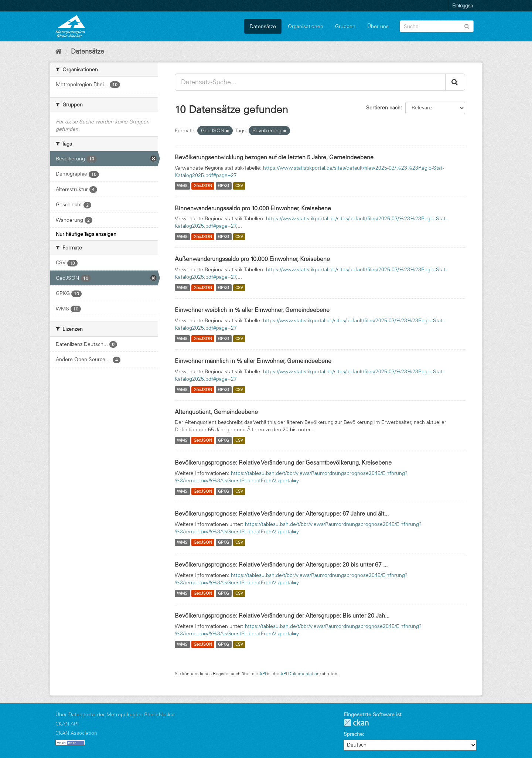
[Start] (59, 51)
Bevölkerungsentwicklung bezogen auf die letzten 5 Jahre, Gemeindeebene (274, 157)
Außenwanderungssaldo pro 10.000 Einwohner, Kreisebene (252, 259)
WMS (182, 186)
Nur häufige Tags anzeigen (86, 234)
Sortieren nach (383, 108)
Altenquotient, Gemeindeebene (216, 412)
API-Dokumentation (300, 674)
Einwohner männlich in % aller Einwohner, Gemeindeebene (253, 361)
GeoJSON (203, 186)
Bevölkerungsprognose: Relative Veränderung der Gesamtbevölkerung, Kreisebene (283, 462)
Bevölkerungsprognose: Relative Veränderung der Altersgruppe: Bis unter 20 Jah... (282, 615)
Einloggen (463, 6)
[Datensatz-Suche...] (310, 82)
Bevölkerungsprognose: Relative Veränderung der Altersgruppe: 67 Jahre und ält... (282, 513)
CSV (239, 186)
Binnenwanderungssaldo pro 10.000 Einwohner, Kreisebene (253, 208)
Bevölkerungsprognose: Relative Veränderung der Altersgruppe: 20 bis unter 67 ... (281, 564)
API (263, 674)
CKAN (356, 723)
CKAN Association (76, 733)
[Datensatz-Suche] (437, 26)
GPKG (224, 186)
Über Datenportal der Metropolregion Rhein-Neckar (115, 714)
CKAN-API (67, 724)
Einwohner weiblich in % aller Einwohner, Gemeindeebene (252, 310)
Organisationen (306, 26)
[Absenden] (467, 26)
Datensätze (263, 26)
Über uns (378, 26)
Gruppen (345, 26)
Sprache (353, 734)
